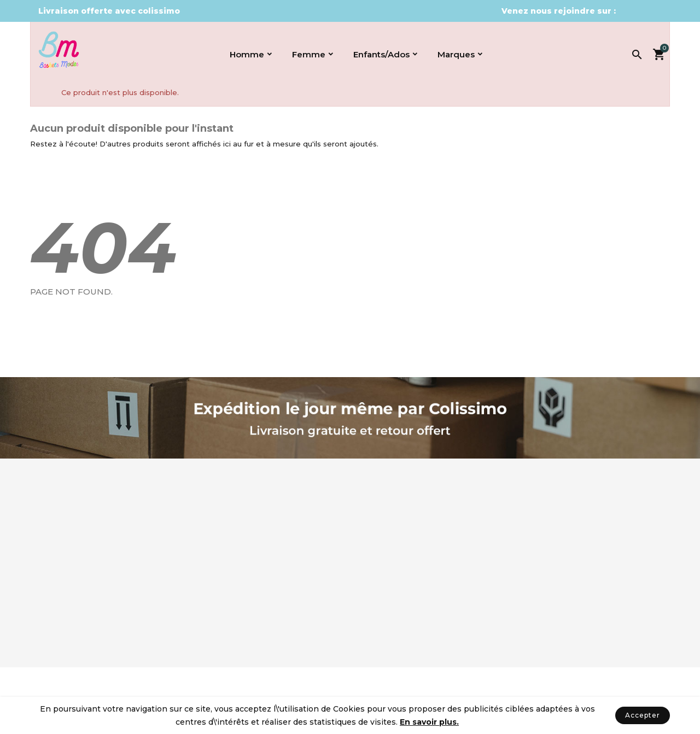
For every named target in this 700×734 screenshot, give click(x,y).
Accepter (643, 715)
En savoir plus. (429, 722)
